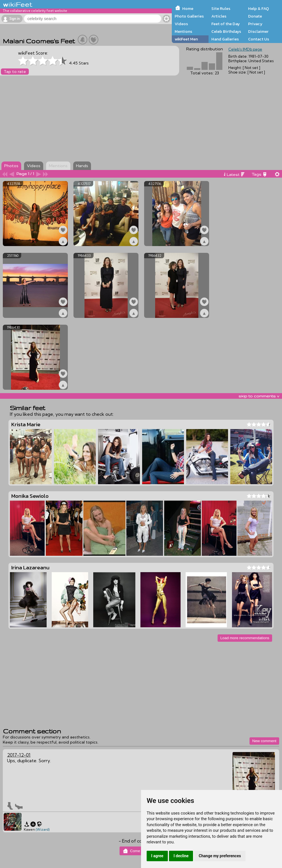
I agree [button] (157, 856)
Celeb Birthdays (226, 31)
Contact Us (259, 39)
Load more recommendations (245, 638)
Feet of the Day (226, 24)
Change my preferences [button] (220, 856)
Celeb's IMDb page (245, 49)
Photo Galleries (189, 16)
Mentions (183, 31)
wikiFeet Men (186, 39)
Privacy (255, 24)
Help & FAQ (259, 8)
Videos (181, 24)
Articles (219, 16)
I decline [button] (181, 856)
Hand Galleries (225, 39)
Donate (255, 16)
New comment (264, 741)
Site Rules (221, 8)
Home (188, 8)
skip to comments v (259, 396)
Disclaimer (258, 31)
